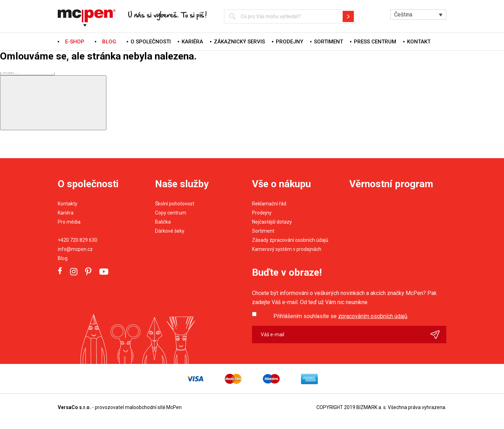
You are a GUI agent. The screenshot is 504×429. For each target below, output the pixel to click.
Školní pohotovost (175, 204)
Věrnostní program (391, 184)
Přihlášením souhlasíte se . (341, 316)
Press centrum (375, 42)
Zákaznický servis (239, 42)
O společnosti (151, 42)
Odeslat (438, 335)
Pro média (69, 222)
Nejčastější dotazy (272, 222)
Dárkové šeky (170, 231)
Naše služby (182, 184)
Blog (63, 258)
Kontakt (419, 42)
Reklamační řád (269, 204)
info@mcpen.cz (75, 249)
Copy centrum (171, 213)
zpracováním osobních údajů (373, 316)
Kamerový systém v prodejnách (287, 249)
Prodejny (289, 42)
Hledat (348, 16)
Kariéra (192, 42)
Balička (163, 222)
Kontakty (68, 204)
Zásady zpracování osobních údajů (290, 240)
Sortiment (328, 42)
